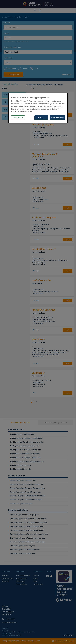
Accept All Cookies (57, 118)
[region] (38, 108)
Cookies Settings (18, 118)
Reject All (41, 118)
